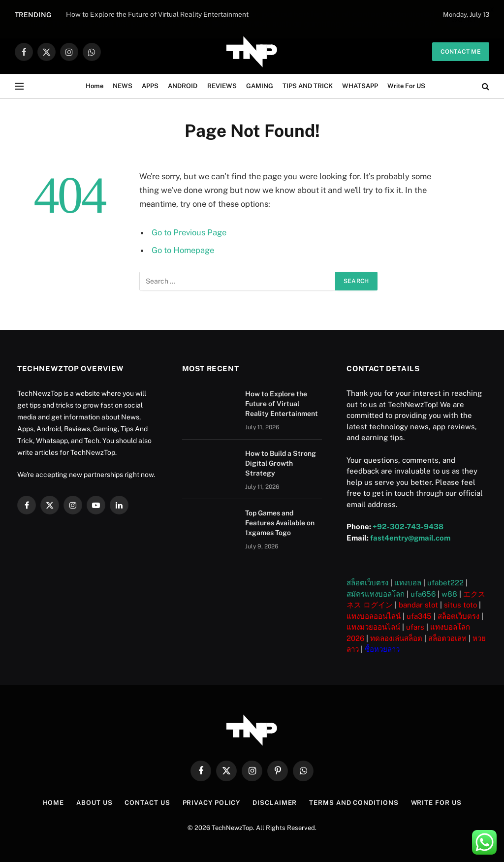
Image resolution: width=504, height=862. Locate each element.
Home (94, 86)
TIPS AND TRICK (308, 86)
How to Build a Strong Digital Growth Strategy (281, 463)
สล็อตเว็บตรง (367, 583)
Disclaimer (275, 803)
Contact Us (147, 803)
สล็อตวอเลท (447, 638)
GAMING (260, 86)
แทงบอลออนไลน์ (374, 616)
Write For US (406, 86)
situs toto (460, 605)
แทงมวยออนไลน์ (373, 627)
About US (94, 803)
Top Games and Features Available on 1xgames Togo (280, 523)
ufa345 (419, 616)
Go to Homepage (183, 250)
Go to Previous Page (189, 232)
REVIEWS (222, 86)
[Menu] (19, 86)
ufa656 (423, 594)
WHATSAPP (360, 86)
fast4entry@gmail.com (410, 538)
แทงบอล (408, 583)
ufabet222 (445, 583)
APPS (150, 86)
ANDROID (183, 86)
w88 (449, 594)
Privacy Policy (211, 803)
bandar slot (418, 605)
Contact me (461, 52)
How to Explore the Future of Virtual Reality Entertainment (282, 404)
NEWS (123, 86)
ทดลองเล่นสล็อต (396, 638)
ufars (415, 627)
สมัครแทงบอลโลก (376, 594)
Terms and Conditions (354, 803)
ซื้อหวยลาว (382, 649)
